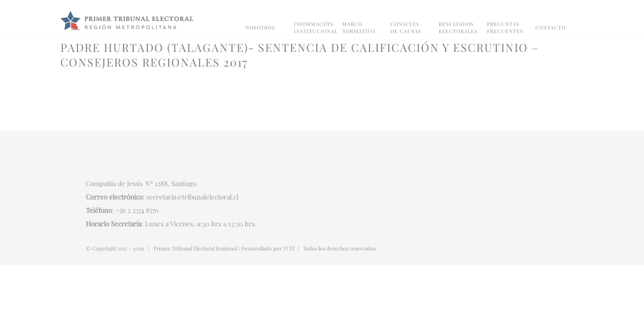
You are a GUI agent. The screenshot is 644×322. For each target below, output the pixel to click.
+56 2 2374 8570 (137, 210)
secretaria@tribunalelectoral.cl (192, 197)
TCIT (289, 248)
